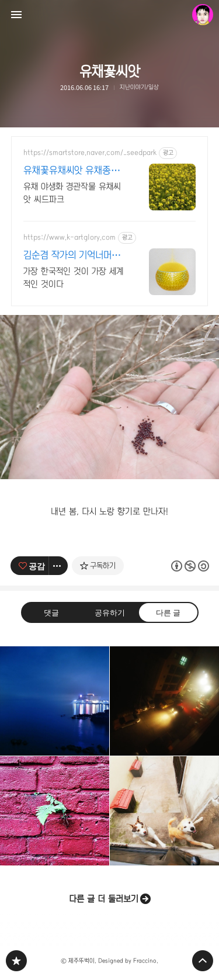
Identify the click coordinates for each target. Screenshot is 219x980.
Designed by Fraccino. (128, 961)
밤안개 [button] (164, 701)
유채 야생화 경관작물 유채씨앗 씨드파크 (72, 193)
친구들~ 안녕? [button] (164, 811)
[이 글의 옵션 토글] (58, 566)
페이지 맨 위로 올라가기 (203, 961)
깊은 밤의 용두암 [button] (55, 701)
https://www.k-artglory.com (69, 237)
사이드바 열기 (16, 15)
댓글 (51, 612)
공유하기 (109, 612)
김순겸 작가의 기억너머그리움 (72, 256)
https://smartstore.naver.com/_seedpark (90, 153)
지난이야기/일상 (139, 87)
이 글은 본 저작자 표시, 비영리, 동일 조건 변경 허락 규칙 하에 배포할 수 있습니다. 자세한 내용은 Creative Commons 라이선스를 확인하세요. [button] (190, 565)
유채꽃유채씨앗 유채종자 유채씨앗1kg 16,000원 (71, 171)
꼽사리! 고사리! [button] (55, 811)
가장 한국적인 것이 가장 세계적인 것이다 (73, 278)
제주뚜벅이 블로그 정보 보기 (203, 15)
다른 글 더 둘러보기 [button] (104, 899)
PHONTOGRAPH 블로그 (16, 961)
